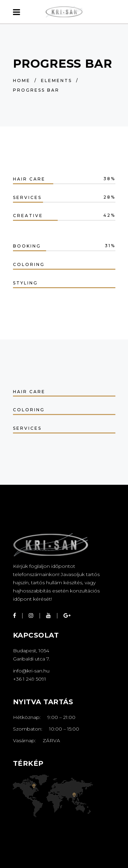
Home (22, 81)
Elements (56, 81)
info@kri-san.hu (31, 671)
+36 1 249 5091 (30, 679)
